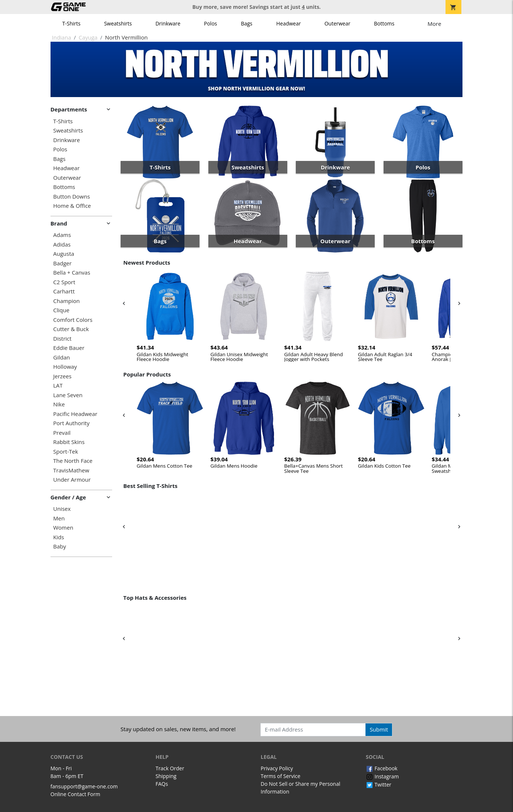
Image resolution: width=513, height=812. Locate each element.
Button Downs (72, 197)
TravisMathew (71, 470)
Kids (58, 537)
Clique (61, 310)
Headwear (289, 23)
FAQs (162, 784)
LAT (58, 386)
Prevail (62, 433)
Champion (66, 301)
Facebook (382, 768)
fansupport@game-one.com (84, 786)
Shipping (166, 776)
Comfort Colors (73, 320)
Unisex (62, 509)
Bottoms (384, 23)
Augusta (64, 254)
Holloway (65, 367)
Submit (379, 729)
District (62, 339)
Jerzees (62, 376)
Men (59, 518)
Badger (62, 263)
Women (63, 528)
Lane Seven (68, 395)
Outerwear (337, 23)
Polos (210, 23)
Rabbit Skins (69, 442)
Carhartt (64, 291)
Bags (247, 23)
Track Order (170, 768)
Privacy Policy (277, 768)
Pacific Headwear (75, 414)
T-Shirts (71, 23)
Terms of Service (281, 776)
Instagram (382, 776)
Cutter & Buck (71, 329)
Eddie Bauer (69, 348)
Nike (59, 404)
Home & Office (72, 206)
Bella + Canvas (72, 273)
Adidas (62, 245)
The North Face (73, 461)
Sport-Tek (65, 452)
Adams (62, 235)
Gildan (61, 357)
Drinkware (168, 23)
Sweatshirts (118, 23)
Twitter (379, 785)
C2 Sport (64, 282)
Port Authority (71, 423)
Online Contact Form (75, 794)
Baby (60, 546)
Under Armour (72, 480)
